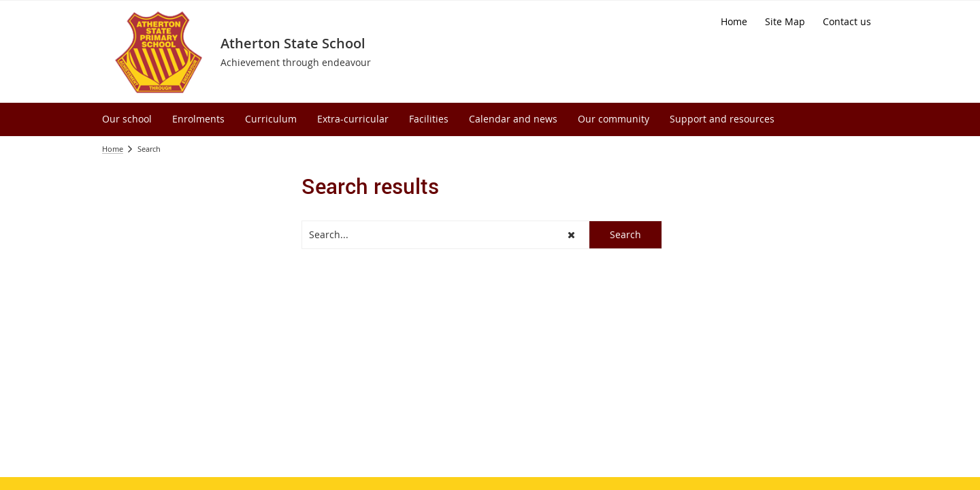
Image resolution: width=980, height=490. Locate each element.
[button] (571, 235)
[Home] (734, 22)
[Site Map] (785, 22)
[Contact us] (847, 22)
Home (113, 149)
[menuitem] (127, 119)
